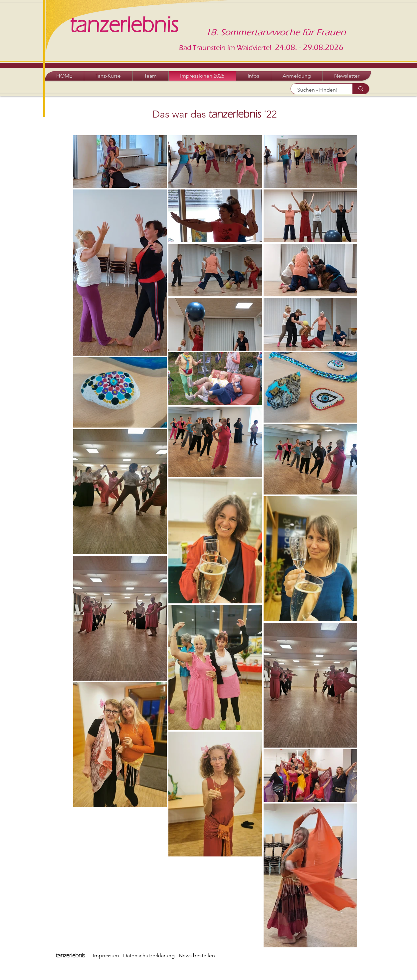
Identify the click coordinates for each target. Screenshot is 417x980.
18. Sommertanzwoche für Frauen (276, 32)
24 (279, 47)
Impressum (106, 956)
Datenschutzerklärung (149, 956)
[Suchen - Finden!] (318, 90)
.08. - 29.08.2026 (314, 47)
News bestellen (197, 956)
